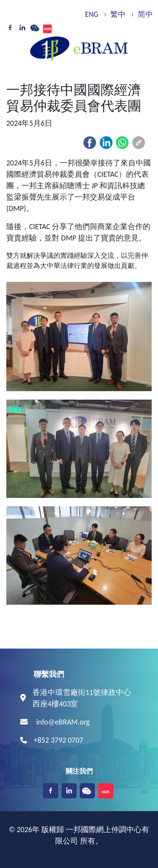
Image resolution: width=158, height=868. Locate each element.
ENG (92, 15)
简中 (145, 15)
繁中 (118, 15)
